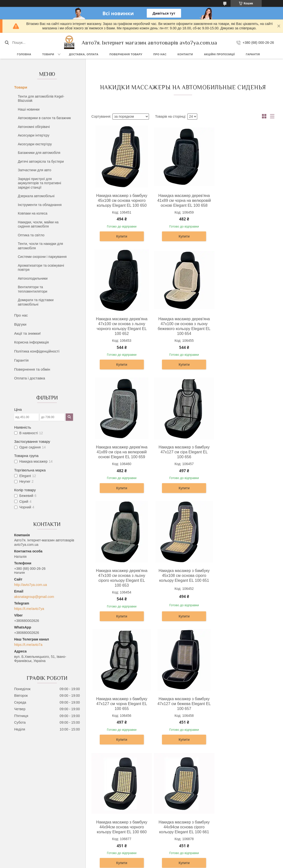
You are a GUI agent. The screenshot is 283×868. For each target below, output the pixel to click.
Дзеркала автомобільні (36, 196)
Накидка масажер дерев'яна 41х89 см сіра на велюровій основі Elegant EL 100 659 (182, 329)
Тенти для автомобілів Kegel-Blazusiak (41, 99)
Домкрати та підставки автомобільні (36, 302)
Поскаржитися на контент (160, 863)
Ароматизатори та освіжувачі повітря (41, 268)
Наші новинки (29, 109)
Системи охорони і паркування (42, 257)
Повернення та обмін (32, 369)
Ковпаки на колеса (33, 213)
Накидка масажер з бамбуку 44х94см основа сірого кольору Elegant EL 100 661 (243, 585)
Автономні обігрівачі (34, 127)
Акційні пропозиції (219, 54)
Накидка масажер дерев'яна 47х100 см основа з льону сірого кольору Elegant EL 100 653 (121, 459)
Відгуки (20, 324)
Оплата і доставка (30, 378)
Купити (121, 241)
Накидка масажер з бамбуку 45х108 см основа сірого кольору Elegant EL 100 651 (182, 457)
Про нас (160, 54)
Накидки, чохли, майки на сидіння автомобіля (38, 224)
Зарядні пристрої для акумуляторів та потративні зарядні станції (40, 183)
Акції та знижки (158, 823)
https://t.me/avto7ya (29, 609)
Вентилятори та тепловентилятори (33, 289)
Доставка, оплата (84, 54)
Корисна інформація (31, 342)
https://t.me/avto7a (28, 645)
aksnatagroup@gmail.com (34, 597)
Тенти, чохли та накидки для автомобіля (40, 246)
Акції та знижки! (28, 333)
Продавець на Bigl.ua (141, 859)
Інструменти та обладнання (40, 205)
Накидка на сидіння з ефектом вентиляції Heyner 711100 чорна (121, 709)
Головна (24, 54)
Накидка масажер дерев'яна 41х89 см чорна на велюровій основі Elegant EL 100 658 (182, 203)
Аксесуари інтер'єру (34, 135)
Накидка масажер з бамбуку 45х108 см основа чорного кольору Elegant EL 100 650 (121, 200)
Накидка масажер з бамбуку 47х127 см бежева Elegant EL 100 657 (121, 585)
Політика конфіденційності (37, 351)
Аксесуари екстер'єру (35, 144)
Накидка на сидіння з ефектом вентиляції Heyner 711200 (182, 709)
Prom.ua (164, 855)
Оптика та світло (31, 235)
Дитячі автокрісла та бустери (41, 161)
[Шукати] (7, 43)
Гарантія (253, 54)
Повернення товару (126, 54)
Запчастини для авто (35, 170)
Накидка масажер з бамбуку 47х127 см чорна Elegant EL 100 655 (243, 457)
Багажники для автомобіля (39, 153)
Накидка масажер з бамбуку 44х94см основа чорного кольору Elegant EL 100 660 (182, 585)
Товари (48, 54)
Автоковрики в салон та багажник (44, 118)
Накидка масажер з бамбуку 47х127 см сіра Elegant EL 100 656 (243, 329)
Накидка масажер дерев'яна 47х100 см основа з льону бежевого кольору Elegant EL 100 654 (121, 331)
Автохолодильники (33, 278)
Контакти (185, 54)
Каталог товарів (159, 818)
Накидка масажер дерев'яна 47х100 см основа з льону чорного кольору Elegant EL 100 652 (243, 203)
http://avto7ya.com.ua (31, 585)
